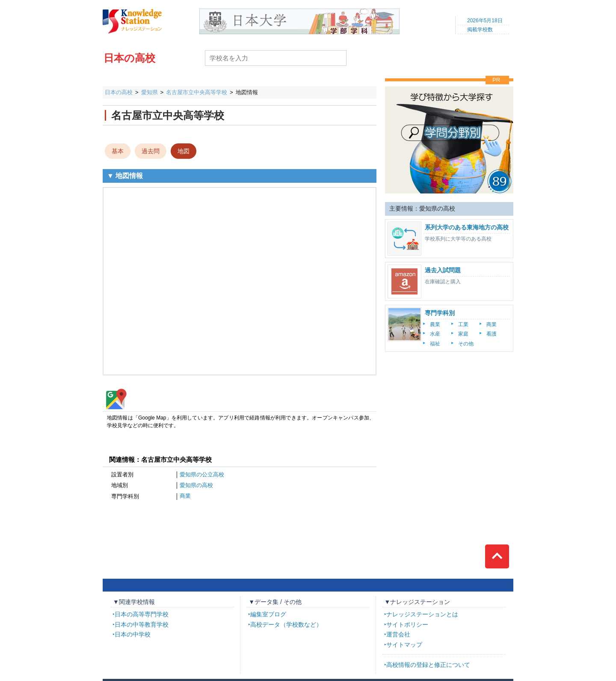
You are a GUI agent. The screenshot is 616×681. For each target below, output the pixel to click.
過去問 (151, 151)
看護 (492, 334)
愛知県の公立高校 (202, 474)
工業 (463, 324)
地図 (184, 151)
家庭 (463, 334)
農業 (435, 324)
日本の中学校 (133, 634)
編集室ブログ (268, 614)
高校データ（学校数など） (286, 624)
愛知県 (150, 92)
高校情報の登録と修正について (428, 665)
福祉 (435, 344)
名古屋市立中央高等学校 (197, 92)
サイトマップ (404, 645)
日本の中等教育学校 (142, 624)
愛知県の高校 (196, 485)
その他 (466, 344)
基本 (118, 151)
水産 (435, 334)
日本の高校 (129, 58)
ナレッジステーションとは (422, 614)
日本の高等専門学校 (142, 614)
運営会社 (398, 634)
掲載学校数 (480, 30)
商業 (185, 496)
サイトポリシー (407, 624)
